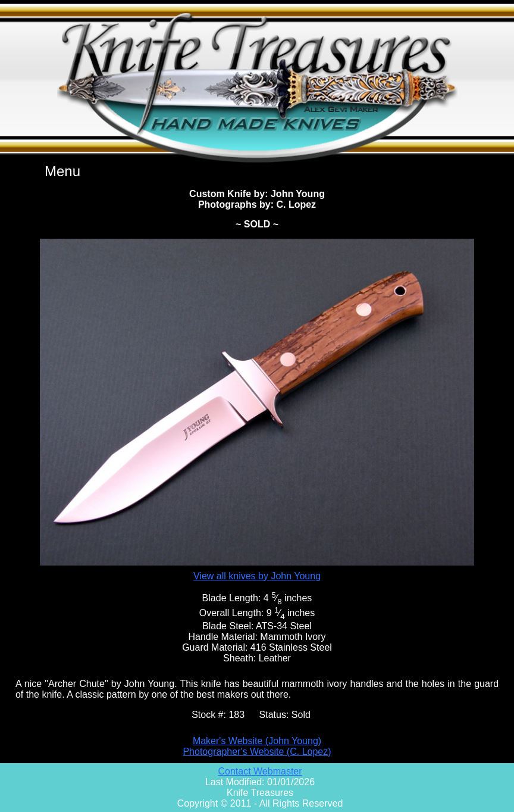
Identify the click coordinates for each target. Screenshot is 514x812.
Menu (62, 171)
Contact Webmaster (260, 771)
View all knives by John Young (257, 576)
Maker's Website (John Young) (257, 741)
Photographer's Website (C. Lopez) (257, 752)
